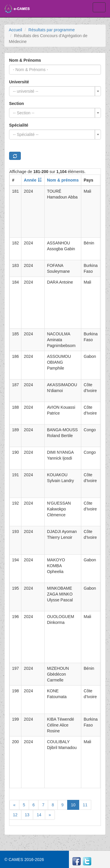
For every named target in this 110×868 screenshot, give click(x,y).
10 (73, 805)
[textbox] (53, 91)
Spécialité (19, 125)
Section (17, 103)
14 (39, 815)
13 (27, 815)
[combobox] (55, 91)
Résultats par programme (52, 30)
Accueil (15, 30)
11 (85, 805)
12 (15, 815)
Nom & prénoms (63, 180)
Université (19, 82)
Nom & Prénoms (25, 60)
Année (30, 180)
